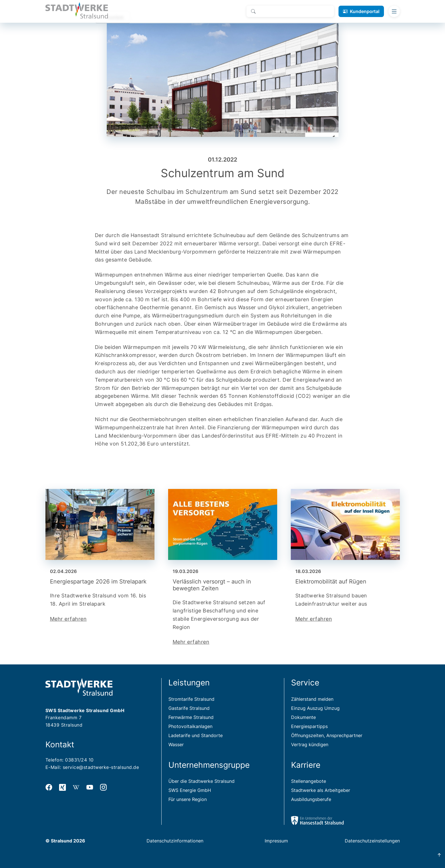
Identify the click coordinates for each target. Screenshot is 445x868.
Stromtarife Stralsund (191, 699)
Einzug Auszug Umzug (315, 708)
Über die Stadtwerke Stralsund (201, 781)
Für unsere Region (188, 799)
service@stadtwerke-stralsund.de (101, 767)
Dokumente (303, 717)
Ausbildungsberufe (311, 799)
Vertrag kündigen (310, 744)
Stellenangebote (309, 781)
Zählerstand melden (312, 699)
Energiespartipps (309, 726)
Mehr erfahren (68, 619)
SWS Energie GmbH (190, 790)
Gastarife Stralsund (189, 708)
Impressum (276, 841)
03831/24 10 (79, 760)
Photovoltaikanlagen (190, 726)
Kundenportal (365, 11)
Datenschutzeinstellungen (372, 841)
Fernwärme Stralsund (191, 717)
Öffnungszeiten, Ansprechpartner (327, 735)
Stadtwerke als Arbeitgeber (321, 790)
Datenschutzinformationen (175, 841)
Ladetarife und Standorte (196, 735)
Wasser (176, 744)
